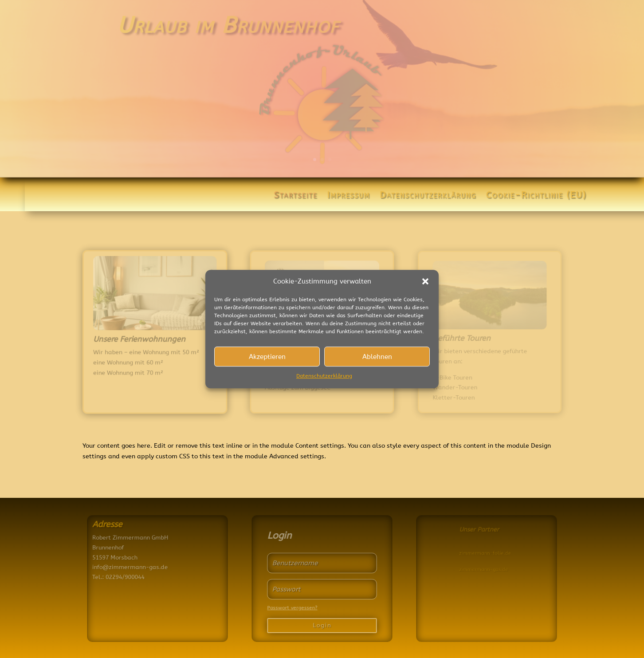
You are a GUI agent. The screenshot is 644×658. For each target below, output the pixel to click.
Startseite (301, 196)
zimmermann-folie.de (498, 554)
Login (322, 623)
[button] (425, 282)
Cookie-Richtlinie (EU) (542, 196)
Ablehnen (377, 357)
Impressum (354, 196)
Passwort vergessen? (293, 606)
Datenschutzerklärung (324, 376)
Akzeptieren (267, 357)
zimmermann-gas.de (497, 569)
